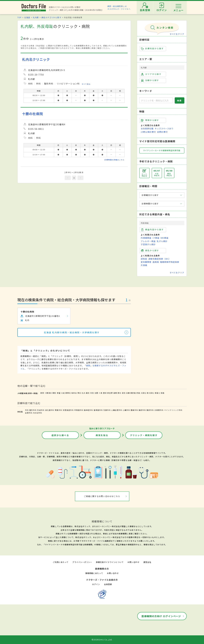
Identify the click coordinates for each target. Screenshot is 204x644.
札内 (83, 393)
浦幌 (115, 393)
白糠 (128, 393)
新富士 (157, 393)
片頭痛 (144, 265)
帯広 (79, 393)
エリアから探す (151, 74)
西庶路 (133, 393)
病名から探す (150, 251)
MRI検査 (165, 238)
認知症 (144, 259)
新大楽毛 (150, 393)
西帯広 (68, 393)
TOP (19, 17)
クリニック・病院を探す (144, 435)
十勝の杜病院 (33, 114)
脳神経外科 (88, 410)
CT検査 (156, 238)
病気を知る (102, 435)
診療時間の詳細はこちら (114, 160)
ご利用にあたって (61, 562)
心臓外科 (126, 410)
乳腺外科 (107, 410)
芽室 (59, 393)
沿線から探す (150, 80)
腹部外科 (150, 410)
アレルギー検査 (148, 241)
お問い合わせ (133, 562)
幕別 (88, 393)
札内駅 (36, 17)
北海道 (27, 17)
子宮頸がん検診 (148, 244)
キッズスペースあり (164, 129)
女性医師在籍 (147, 129)
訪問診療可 (162, 132)
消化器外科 (50, 410)
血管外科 (29, 413)
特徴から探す (150, 120)
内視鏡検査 (146, 238)
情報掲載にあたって (94, 573)
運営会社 (147, 562)
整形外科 (33, 410)
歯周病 (156, 262)
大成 (63, 393)
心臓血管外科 (117, 410)
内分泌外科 (38, 413)
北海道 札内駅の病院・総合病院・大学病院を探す (72, 332)
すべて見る (86, 84)
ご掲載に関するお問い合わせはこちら (102, 496)
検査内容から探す (152, 230)
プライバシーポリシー (82, 562)
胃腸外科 (58, 410)
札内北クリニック (36, 59)
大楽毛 (143, 393)
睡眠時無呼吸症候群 (170, 262)
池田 (96, 393)
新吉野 (110, 393)
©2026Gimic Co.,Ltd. (102, 640)
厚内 (119, 393)
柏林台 (74, 393)
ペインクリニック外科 (173, 410)
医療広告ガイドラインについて (110, 562)
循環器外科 (98, 410)
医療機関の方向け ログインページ (161, 616)
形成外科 (41, 410)
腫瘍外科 (134, 410)
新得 (42, 393)
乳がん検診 (162, 241)
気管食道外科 (68, 410)
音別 (124, 393)
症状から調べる (60, 435)
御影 (54, 393)
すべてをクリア (177, 34)
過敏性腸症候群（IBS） (160, 259)
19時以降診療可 (148, 132)
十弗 (101, 393)
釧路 (163, 393)
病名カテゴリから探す (51, 17)
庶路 (138, 393)
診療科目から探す (152, 49)
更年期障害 (146, 262)
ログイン (96, 584)
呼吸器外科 (79, 410)
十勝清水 (48, 393)
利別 (92, 393)
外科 (27, 410)
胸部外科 (142, 410)
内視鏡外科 (159, 410)
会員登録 (108, 584)
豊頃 (105, 393)
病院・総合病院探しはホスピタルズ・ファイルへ (119, 8)
